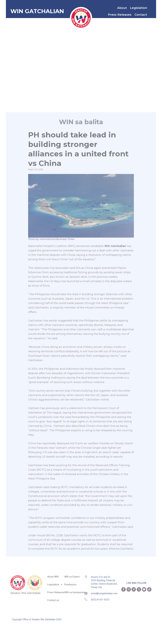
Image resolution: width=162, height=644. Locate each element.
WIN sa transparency (76, 591)
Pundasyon (70, 583)
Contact (142, 15)
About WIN (53, 575)
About (122, 8)
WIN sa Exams (72, 575)
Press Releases (120, 15)
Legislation (139, 8)
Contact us (53, 598)
